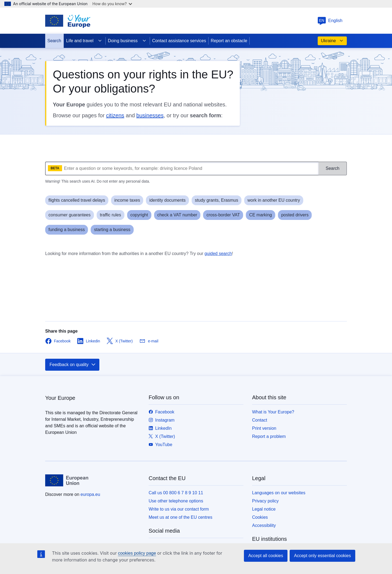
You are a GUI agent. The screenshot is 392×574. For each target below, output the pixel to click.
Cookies (260, 517)
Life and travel (84, 41)
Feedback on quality (73, 365)
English (330, 21)
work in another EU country (274, 200)
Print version (264, 428)
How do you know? (112, 4)
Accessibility (264, 525)
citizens (115, 115)
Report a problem (269, 436)
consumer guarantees (70, 215)
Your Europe (60, 398)
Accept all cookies (266, 556)
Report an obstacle (229, 41)
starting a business (112, 230)
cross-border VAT (223, 215)
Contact (260, 420)
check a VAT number (177, 215)
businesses (150, 115)
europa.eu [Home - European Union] (90, 494)
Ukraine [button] (332, 41)
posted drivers (295, 215)
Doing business (127, 41)
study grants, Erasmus (217, 200)
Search (54, 41)
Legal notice (264, 509)
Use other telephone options (176, 501)
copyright (139, 215)
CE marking (261, 215)
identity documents (167, 200)
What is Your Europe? (273, 412)
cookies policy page (137, 553)
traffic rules (111, 215)
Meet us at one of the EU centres (180, 517)
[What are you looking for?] (182, 168)
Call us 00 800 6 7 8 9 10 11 (176, 493)
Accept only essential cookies (322, 556)
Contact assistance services (179, 41)
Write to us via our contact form (179, 509)
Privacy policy (265, 501)
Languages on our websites (279, 493)
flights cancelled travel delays (77, 200)
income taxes (127, 200)
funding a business (67, 230)
